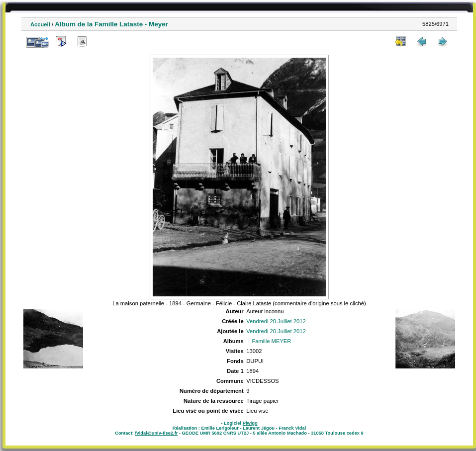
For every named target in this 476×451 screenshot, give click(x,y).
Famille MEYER (271, 341)
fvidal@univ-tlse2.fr (156, 433)
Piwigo (250, 423)
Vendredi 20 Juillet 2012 (276, 321)
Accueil (40, 24)
